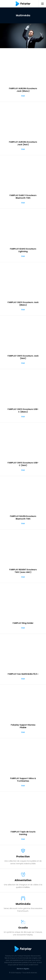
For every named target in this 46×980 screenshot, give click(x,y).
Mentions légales (23, 969)
